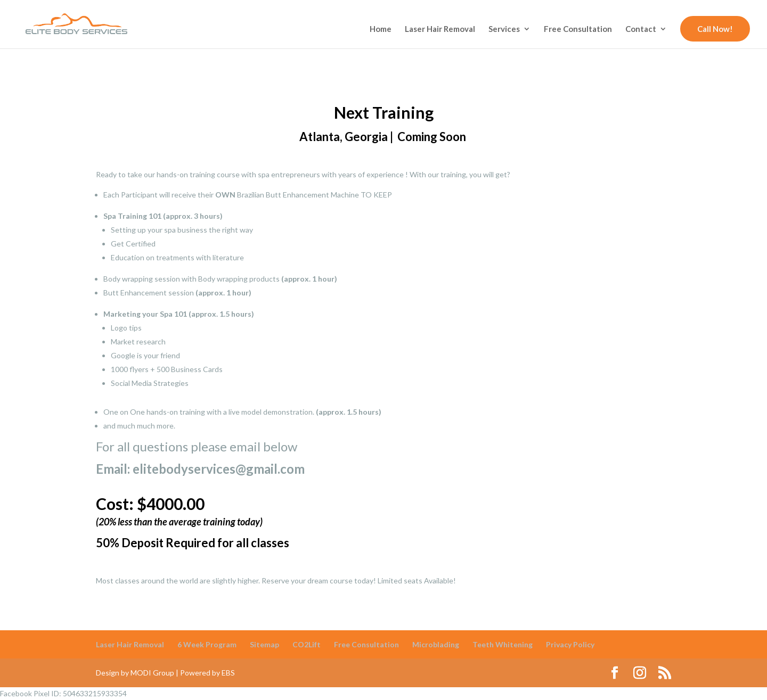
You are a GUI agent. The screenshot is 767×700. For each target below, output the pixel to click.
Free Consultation (578, 29)
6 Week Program (207, 644)
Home (381, 29)
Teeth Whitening (503, 644)
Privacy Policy (570, 644)
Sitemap (264, 644)
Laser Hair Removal (440, 29)
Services (504, 29)
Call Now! (715, 29)
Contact (641, 29)
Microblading (436, 644)
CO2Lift (307, 644)
